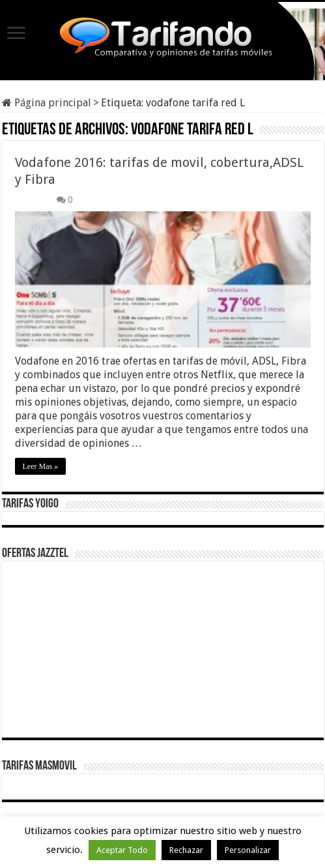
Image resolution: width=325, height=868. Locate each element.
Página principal (47, 103)
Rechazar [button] (186, 850)
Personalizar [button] (248, 850)
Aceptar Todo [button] (122, 850)
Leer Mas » (41, 466)
